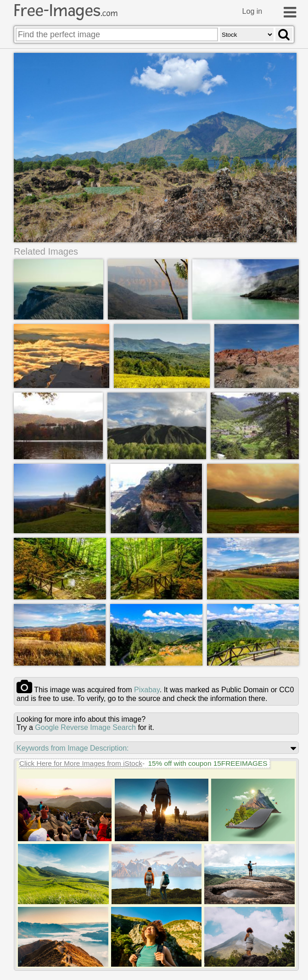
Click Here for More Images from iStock (81, 763)
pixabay (147, 690)
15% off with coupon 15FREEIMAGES (207, 763)
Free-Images (66, 11)
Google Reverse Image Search (85, 727)
